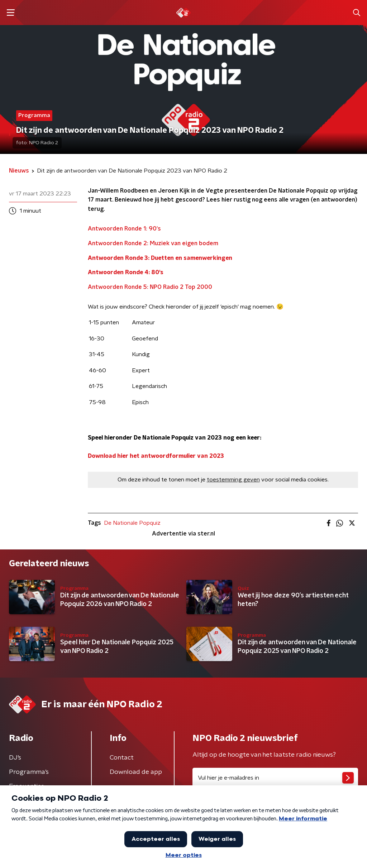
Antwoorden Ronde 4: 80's (126, 272)
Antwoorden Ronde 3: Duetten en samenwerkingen (160, 258)
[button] (11, 13)
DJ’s (15, 758)
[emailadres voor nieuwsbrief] (275, 778)
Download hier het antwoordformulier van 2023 (156, 456)
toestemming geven (233, 480)
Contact (122, 758)
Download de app (136, 772)
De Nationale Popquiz (132, 523)
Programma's (29, 772)
